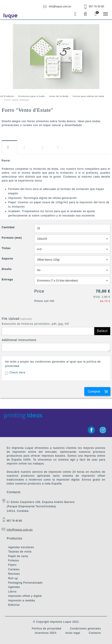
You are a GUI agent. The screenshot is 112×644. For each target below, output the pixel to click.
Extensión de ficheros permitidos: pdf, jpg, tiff (35, 324)
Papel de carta (18, 556)
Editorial (14, 605)
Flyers (12, 565)
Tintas (6, 248)
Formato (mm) (12, 238)
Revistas (14, 574)
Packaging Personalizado (25, 583)
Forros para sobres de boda (88, 96)
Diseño (44, 147)
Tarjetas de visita (20, 552)
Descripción (9, 147)
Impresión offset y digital (25, 596)
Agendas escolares (21, 547)
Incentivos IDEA (46, 633)
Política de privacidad (47, 629)
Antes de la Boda (59, 96)
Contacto (95, 633)
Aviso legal (73, 633)
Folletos (14, 561)
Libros (12, 592)
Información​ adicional (27, 147)
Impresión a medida (22, 601)
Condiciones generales (85, 629)
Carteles (14, 569)
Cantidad (8, 227)
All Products (7, 96)
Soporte (7, 259)
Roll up (13, 578)
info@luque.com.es (20, 530)
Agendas (14, 587)
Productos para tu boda (31, 96)
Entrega (59, 147)
